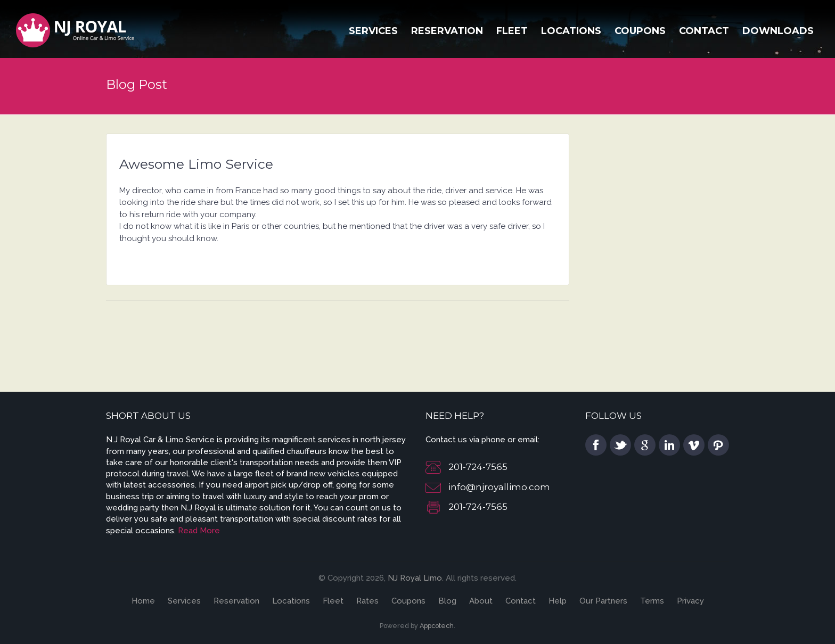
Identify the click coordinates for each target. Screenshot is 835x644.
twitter (620, 445)
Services (373, 31)
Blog (447, 601)
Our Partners (603, 601)
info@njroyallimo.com (499, 487)
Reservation (447, 31)
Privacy (690, 601)
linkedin (669, 445)
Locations (571, 31)
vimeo (694, 445)
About (481, 601)
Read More (199, 531)
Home (143, 601)
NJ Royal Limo (415, 578)
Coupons (640, 31)
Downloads (778, 31)
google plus (645, 445)
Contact (704, 31)
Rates (367, 601)
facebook (596, 445)
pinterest (718, 445)
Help (558, 601)
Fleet (512, 31)
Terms (652, 601)
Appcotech (437, 626)
